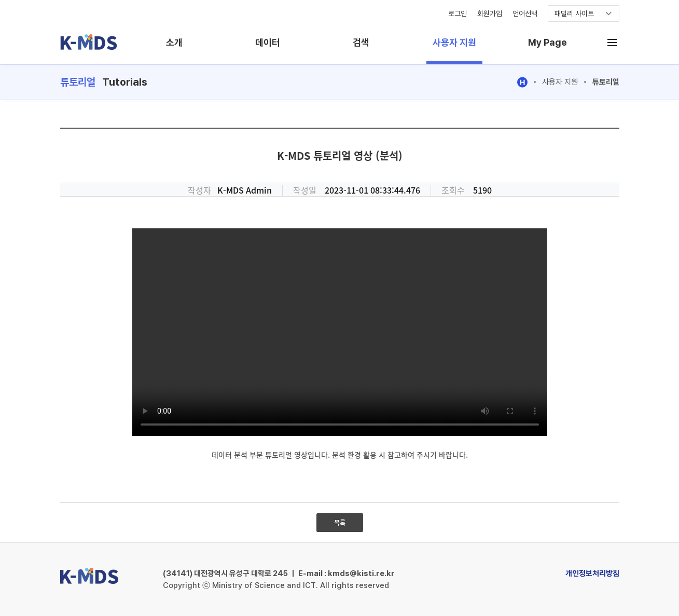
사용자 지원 (454, 42)
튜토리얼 (606, 82)
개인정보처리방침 (592, 573)
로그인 (458, 13)
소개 (174, 42)
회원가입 (490, 13)
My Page (548, 42)
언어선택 (525, 13)
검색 (361, 42)
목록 (340, 523)
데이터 (268, 42)
